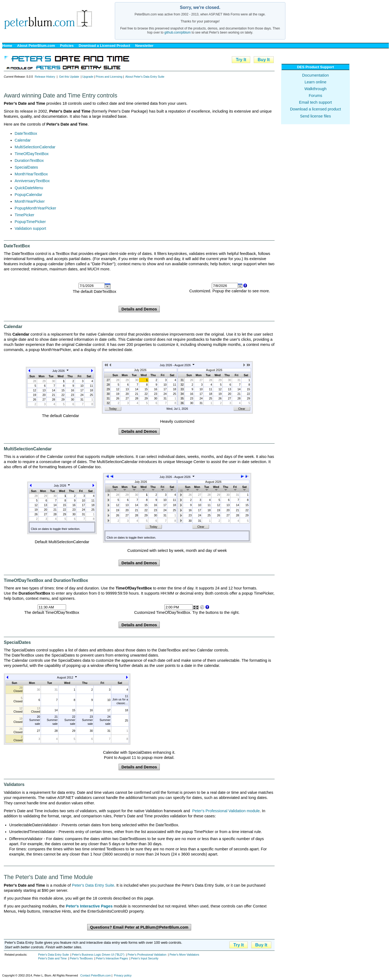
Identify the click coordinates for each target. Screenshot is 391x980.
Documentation (316, 75)
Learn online (316, 82)
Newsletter (144, 46)
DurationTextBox (29, 160)
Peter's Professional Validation (147, 955)
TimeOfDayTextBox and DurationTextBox (46, 580)
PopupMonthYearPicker (35, 208)
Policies (67, 46)
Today (113, 409)
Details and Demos (139, 309)
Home (7, 46)
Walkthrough (315, 89)
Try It (241, 60)
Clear (242, 409)
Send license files (315, 116)
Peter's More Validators (184, 955)
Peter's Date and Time (52, 958)
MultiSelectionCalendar (35, 147)
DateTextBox (26, 133)
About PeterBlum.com (36, 46)
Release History (45, 77)
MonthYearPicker (30, 201)
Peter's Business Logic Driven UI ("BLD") (98, 955)
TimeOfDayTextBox (32, 154)
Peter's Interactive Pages (112, 958)
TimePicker (25, 215)
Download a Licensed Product (104, 46)
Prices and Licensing (109, 77)
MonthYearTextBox (31, 174)
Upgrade (88, 77)
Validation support (30, 228)
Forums (315, 96)
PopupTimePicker (30, 222)
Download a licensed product (315, 109)
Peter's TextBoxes (81, 958)
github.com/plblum (177, 32)
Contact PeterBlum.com (96, 975)
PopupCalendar (28, 195)
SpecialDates (26, 167)
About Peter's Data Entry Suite (145, 77)
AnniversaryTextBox (32, 181)
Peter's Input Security (145, 958)
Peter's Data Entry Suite (93, 885)
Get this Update (69, 77)
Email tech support (315, 102)
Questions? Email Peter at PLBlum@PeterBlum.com (139, 927)
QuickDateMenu (29, 188)
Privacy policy (123, 975)
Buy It (264, 60)
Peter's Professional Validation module (226, 811)
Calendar (23, 140)
